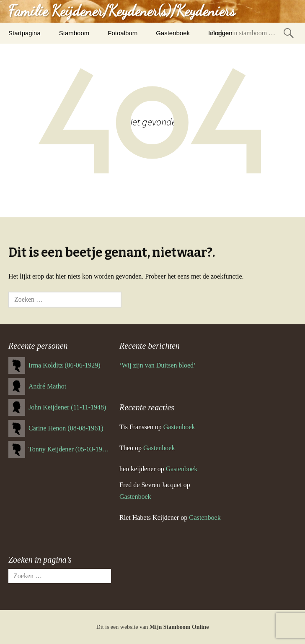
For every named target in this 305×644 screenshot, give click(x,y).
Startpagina (25, 33)
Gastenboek (173, 33)
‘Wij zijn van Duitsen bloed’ (158, 365)
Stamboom (74, 33)
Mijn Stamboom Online (179, 627)
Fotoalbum (123, 33)
